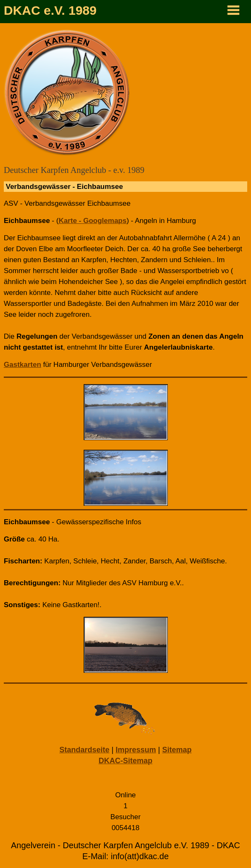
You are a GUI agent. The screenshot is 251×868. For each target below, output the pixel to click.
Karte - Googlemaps (92, 221)
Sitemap (177, 750)
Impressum (136, 750)
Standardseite (84, 750)
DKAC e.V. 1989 (50, 10)
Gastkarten (22, 365)
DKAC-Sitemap (125, 761)
